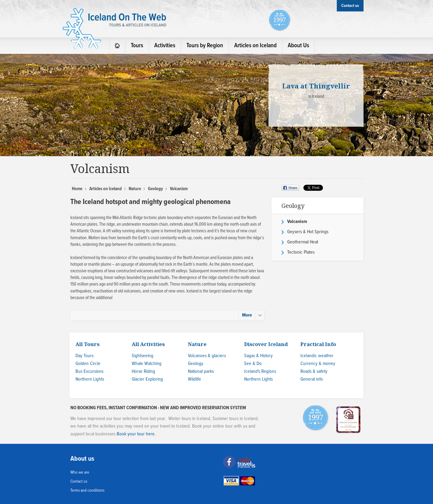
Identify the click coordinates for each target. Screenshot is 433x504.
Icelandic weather (317, 356)
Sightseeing (143, 356)
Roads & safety (314, 371)
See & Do (253, 364)
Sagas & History (258, 356)
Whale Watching (147, 364)
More (247, 315)
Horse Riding (143, 371)
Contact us (79, 481)
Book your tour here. (136, 434)
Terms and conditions (87, 490)
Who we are (80, 472)
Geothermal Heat (303, 242)
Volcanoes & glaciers (207, 356)
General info (312, 379)
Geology (155, 189)
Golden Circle (88, 364)
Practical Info (318, 344)
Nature (135, 189)
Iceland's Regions (260, 371)
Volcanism (297, 222)
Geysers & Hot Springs (308, 232)
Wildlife (195, 379)
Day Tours (84, 356)
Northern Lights (90, 379)
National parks (201, 371)
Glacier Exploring (147, 379)
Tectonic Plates (301, 252)
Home (77, 189)
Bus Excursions (89, 371)
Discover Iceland (266, 344)
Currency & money (318, 364)
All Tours (88, 344)
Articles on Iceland (106, 189)
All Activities (148, 344)
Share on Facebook (291, 188)
